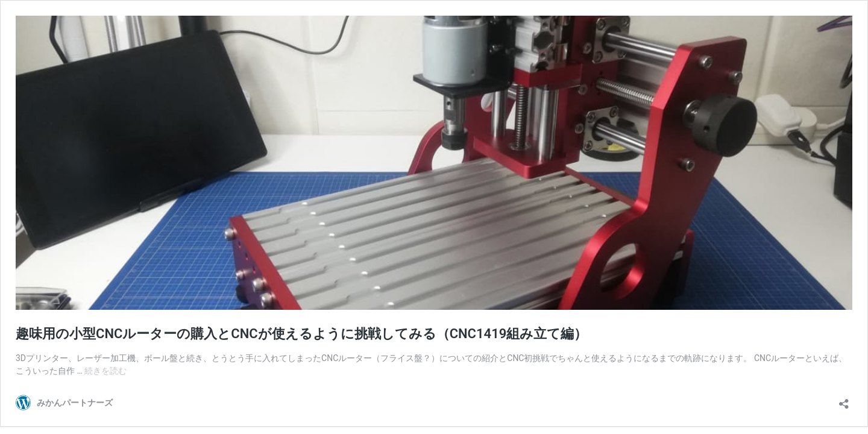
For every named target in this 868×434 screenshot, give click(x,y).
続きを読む (105, 371)
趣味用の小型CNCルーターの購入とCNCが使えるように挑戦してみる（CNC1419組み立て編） (301, 334)
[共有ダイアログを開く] (844, 400)
